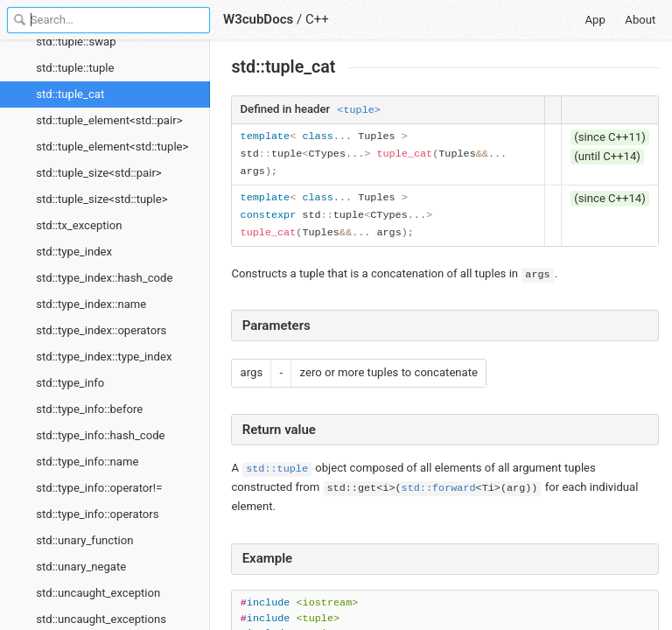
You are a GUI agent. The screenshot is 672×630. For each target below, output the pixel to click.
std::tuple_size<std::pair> (98, 173)
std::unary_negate (81, 567)
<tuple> (359, 110)
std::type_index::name (91, 304)
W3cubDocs (258, 19)
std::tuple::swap (76, 42)
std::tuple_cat (70, 94)
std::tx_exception (79, 225)
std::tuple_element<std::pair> (109, 120)
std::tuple (277, 469)
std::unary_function (84, 540)
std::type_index (74, 252)
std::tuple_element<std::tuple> (112, 147)
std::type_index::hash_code (104, 278)
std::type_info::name (87, 462)
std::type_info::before (89, 409)
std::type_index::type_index (104, 357)
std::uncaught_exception (98, 593)
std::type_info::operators (97, 514)
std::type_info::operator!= (99, 488)
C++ (317, 19)
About (640, 20)
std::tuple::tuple (75, 68)
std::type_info (70, 383)
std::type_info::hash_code (100, 435)
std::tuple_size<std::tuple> (101, 199)
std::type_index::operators (101, 330)
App (595, 20)
